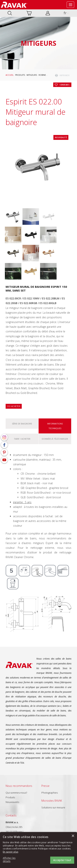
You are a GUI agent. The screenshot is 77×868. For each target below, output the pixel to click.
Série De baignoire (22, 424)
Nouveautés (12, 802)
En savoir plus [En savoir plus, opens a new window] (10, 852)
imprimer (64, 75)
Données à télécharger (55, 439)
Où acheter (14, 406)
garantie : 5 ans (22, 502)
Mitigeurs (32, 75)
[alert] (38, 850)
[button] (13, 860)
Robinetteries (46, 75)
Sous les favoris (64, 85)
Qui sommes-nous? (16, 793)
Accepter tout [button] (62, 860)
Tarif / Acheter (22, 439)
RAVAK (14, 5)
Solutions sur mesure (53, 807)
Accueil (10, 75)
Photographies (50, 793)
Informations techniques (55, 426)
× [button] (73, 836)
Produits (20, 75)
